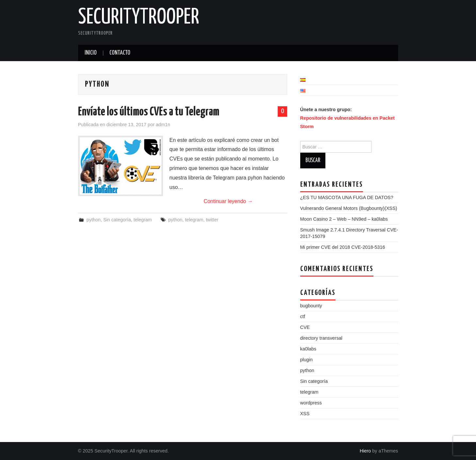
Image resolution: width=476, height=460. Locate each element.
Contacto (120, 53)
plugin (306, 360)
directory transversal (321, 338)
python (94, 220)
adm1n (163, 125)
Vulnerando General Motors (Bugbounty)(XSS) (349, 208)
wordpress (311, 403)
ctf (303, 316)
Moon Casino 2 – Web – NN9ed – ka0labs (344, 219)
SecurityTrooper (139, 18)
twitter (212, 220)
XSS (305, 414)
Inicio (91, 53)
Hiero (365, 451)
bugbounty (311, 306)
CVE (305, 327)
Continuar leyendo (228, 201)
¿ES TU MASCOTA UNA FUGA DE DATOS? (347, 197)
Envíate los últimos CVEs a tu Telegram (149, 112)
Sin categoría (117, 220)
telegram (143, 220)
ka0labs (308, 349)
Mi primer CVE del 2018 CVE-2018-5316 (343, 247)
